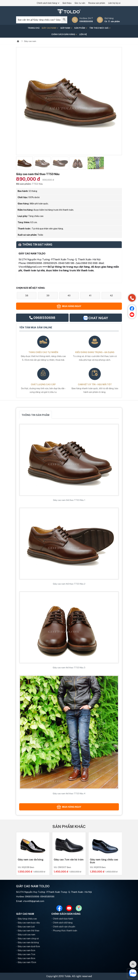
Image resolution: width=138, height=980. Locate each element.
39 (48, 295)
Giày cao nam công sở (28, 939)
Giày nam (66, 28)
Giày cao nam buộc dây (29, 923)
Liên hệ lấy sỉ (114, 3)
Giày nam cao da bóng (31, 860)
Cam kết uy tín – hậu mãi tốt (95, 384)
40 (69, 295)
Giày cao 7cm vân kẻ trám (69, 860)
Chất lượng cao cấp (43, 384)
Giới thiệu (67, 3)
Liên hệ (83, 34)
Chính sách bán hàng (48, 3)
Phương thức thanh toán (65, 931)
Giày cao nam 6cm (26, 950)
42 (111, 295)
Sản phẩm (81, 28)
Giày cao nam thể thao (28, 931)
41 (90, 295)
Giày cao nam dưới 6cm (29, 946)
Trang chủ (34, 28)
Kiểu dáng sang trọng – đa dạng (95, 352)
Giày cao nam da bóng (28, 942)
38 (27, 295)
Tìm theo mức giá (100, 28)
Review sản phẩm (97, 3)
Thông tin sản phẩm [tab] (35, 415)
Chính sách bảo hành (63, 919)
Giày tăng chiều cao (27, 919)
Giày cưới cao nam (26, 935)
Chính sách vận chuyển (64, 927)
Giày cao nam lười (26, 927)
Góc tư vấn (80, 3)
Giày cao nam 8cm (26, 958)
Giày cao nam (50, 28)
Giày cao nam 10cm (27, 962)
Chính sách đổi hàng (63, 923)
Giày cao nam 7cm (26, 954)
